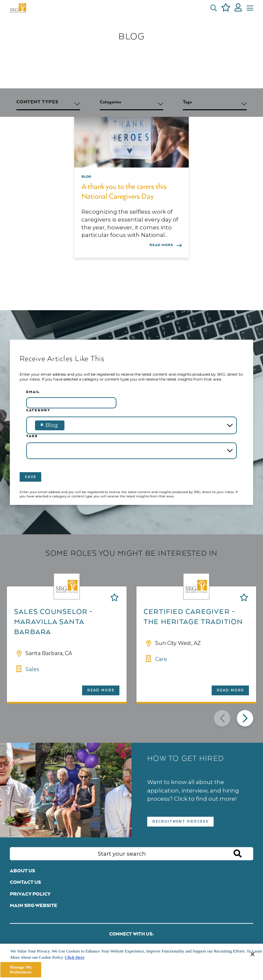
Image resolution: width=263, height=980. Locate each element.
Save (31, 477)
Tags (32, 436)
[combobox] (131, 425)
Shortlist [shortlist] (114, 597)
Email (33, 392)
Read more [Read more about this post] (161, 245)
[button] (214, 8)
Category (38, 410)
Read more (101, 690)
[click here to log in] (238, 8)
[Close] (253, 954)
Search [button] (238, 854)
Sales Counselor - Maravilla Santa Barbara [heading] (53, 622)
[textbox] (76, 425)
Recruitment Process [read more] (181, 821)
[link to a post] (131, 136)
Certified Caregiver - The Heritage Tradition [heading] (193, 617)
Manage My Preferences (21, 970)
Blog (86, 177)
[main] (131, 962)
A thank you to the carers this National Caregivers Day (124, 192)
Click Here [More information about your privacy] (75, 957)
